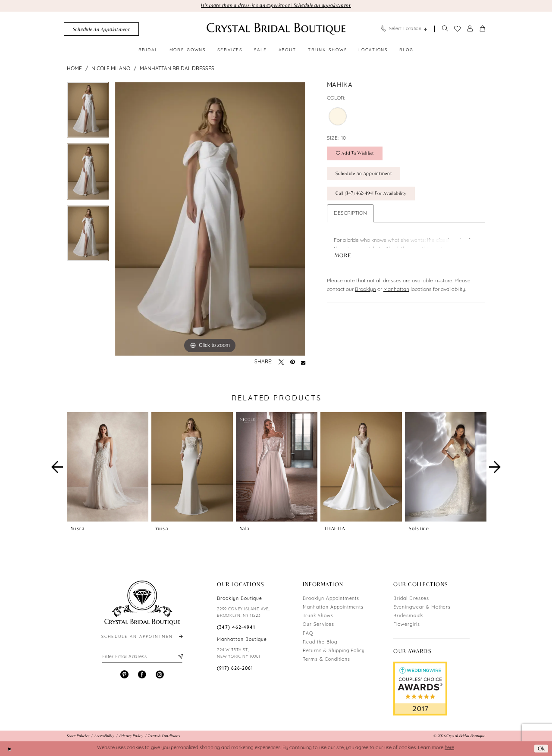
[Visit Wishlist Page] (457, 29)
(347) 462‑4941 (236, 628)
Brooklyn (365, 287)
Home (74, 69)
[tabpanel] (88, 113)
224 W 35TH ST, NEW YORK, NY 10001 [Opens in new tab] (239, 653)
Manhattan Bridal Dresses (177, 69)
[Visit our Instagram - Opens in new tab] (160, 675)
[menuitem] (101, 29)
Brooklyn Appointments (331, 599)
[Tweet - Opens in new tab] (281, 362)
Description (350, 213)
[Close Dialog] (9, 749)
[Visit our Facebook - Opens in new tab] (142, 675)
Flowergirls (407, 625)
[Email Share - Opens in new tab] (303, 362)
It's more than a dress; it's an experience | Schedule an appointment (276, 5)
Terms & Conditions (326, 660)
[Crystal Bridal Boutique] (276, 29)
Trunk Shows (318, 616)
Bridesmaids (408, 616)
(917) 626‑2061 (235, 669)
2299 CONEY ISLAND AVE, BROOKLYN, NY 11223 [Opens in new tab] (243, 612)
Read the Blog (320, 642)
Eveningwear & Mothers (422, 608)
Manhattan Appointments (333, 608)
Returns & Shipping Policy (334, 651)
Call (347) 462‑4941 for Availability (371, 193)
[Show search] (445, 29)
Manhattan (396, 287)
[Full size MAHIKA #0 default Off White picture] (210, 219)
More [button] (343, 253)
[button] (470, 29)
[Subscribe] (180, 657)
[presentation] (108, 467)
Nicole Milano (111, 69)
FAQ (308, 634)
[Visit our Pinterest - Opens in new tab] (124, 675)
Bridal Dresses (411, 599)
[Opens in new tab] (420, 688)
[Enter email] (142, 657)
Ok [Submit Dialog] (541, 748)
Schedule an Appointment (364, 173)
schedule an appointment (143, 637)
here (449, 748)
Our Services (318, 625)
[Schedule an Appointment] (101, 29)
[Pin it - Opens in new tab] (292, 362)
